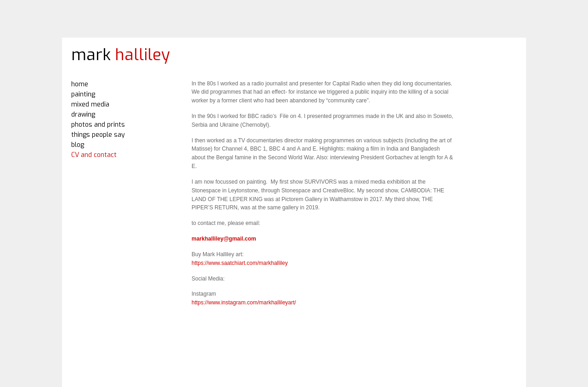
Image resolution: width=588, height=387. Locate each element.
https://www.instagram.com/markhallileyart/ (244, 303)
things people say (98, 135)
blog (78, 145)
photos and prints (98, 125)
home (80, 84)
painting (83, 94)
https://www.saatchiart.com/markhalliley (240, 263)
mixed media (90, 104)
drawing (83, 115)
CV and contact (94, 155)
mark (121, 55)
